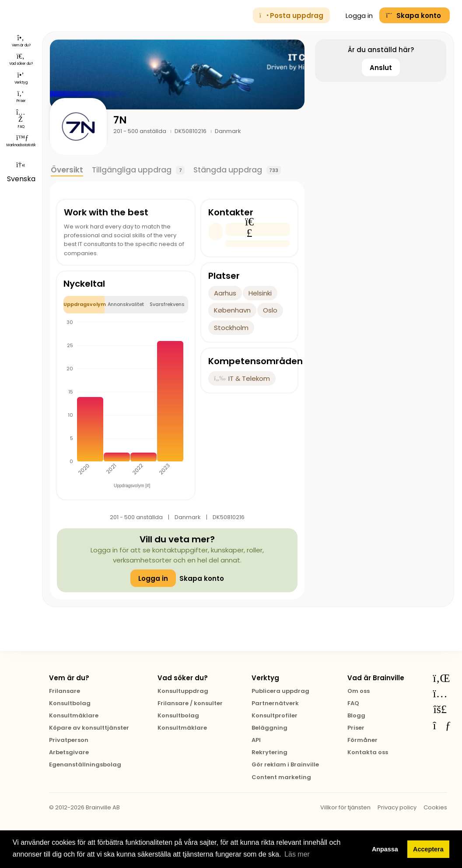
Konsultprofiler (275, 715)
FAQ (353, 703)
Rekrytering (269, 752)
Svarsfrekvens (167, 304)
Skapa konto (202, 578)
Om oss (359, 691)
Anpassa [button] (385, 849)
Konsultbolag (70, 703)
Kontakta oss (368, 752)
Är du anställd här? (381, 50)
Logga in (355, 16)
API (256, 740)
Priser (356, 728)
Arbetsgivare (69, 752)
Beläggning (269, 728)
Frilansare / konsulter (190, 703)
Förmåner (362, 740)
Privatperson (69, 740)
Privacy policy (397, 807)
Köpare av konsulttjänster (89, 728)
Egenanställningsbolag (85, 764)
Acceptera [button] (428, 849)
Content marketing (281, 777)
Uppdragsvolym (84, 304)
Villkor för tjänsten (345, 807)
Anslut (381, 68)
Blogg (356, 715)
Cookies (435, 807)
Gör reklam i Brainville (285, 764)
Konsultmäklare (74, 715)
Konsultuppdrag (183, 691)
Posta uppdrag (291, 16)
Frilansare (65, 691)
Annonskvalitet (126, 304)
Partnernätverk (275, 703)
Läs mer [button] (297, 854)
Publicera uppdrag (280, 691)
